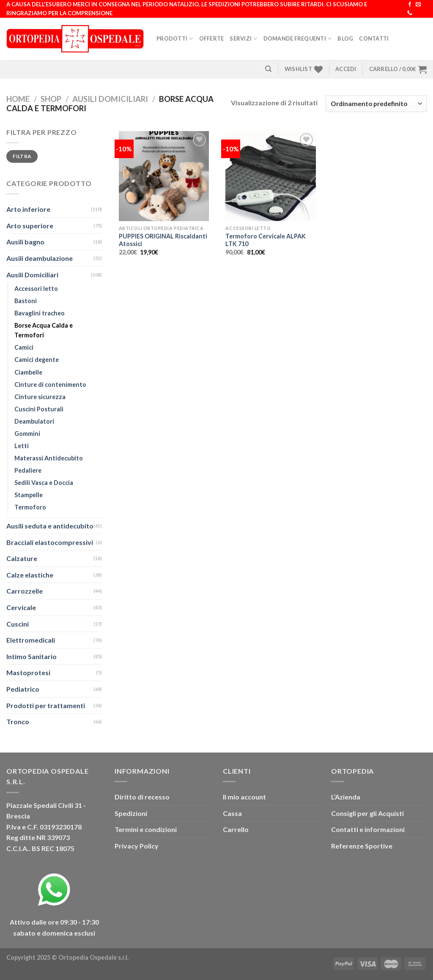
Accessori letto (36, 289)
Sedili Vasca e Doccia (44, 483)
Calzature (22, 558)
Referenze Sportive (362, 846)
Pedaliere (28, 470)
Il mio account (244, 797)
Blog (345, 38)
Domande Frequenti (298, 39)
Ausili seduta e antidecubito (50, 526)
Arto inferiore (28, 209)
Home (18, 99)
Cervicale (21, 607)
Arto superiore (30, 226)
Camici (24, 347)
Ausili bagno (25, 242)
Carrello (236, 829)
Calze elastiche (30, 575)
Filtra (22, 156)
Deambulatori (34, 421)
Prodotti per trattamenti (46, 705)
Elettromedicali (31, 640)
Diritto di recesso (142, 797)
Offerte (212, 38)
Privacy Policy (137, 846)
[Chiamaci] (410, 13)
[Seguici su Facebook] (410, 5)
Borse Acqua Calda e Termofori (44, 330)
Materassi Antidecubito (49, 458)
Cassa (232, 813)
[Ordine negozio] (376, 104)
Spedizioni (131, 813)
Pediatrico (23, 689)
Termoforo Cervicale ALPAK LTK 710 (266, 240)
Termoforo (30, 507)
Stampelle (29, 495)
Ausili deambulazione (40, 258)
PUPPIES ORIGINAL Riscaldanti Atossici (163, 240)
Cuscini (18, 624)
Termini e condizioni (146, 829)
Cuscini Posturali (39, 409)
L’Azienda (346, 797)
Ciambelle (28, 372)
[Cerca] (268, 69)
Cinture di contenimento (50, 385)
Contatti (374, 38)
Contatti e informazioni (368, 829)
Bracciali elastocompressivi (50, 542)
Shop (51, 99)
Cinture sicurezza (40, 397)
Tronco (18, 721)
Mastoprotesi (28, 672)
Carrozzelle (25, 591)
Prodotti (175, 39)
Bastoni (26, 301)
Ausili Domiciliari (110, 99)
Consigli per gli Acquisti (367, 813)
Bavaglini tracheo (40, 313)
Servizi (243, 39)
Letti (22, 446)
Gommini (27, 434)
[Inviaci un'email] (418, 5)
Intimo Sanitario (32, 656)
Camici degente (37, 360)
